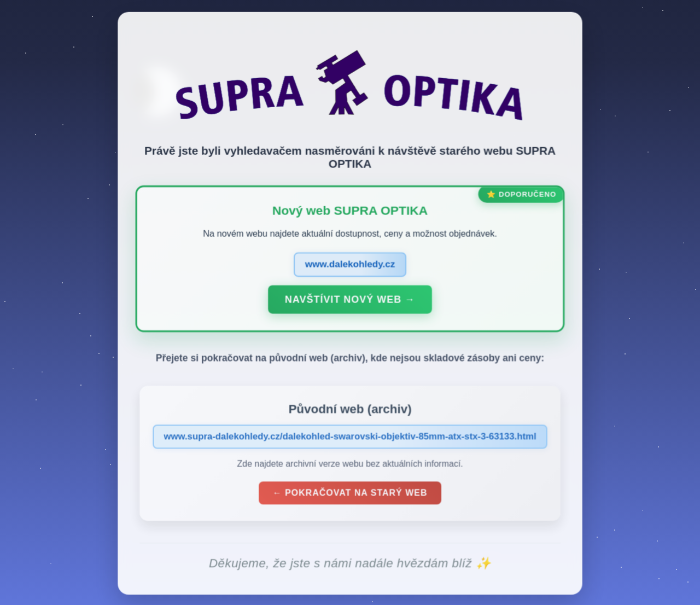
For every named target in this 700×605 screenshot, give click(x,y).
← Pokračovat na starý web (350, 495)
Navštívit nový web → (350, 301)
